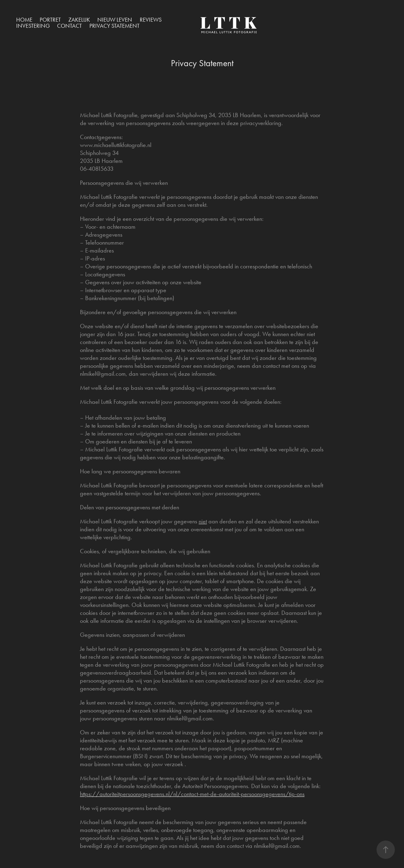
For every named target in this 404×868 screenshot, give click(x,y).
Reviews (151, 20)
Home (24, 20)
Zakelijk (79, 20)
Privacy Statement (114, 26)
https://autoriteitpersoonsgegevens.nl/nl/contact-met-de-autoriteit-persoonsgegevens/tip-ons (192, 794)
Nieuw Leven (115, 20)
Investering (33, 26)
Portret (50, 20)
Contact (69, 26)
